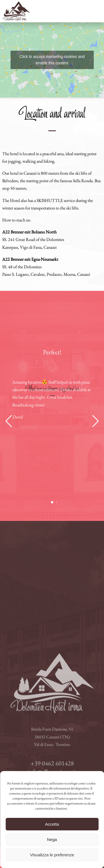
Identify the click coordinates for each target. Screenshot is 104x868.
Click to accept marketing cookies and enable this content (52, 60)
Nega (52, 839)
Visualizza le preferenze (52, 855)
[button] (9, 421)
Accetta (52, 824)
